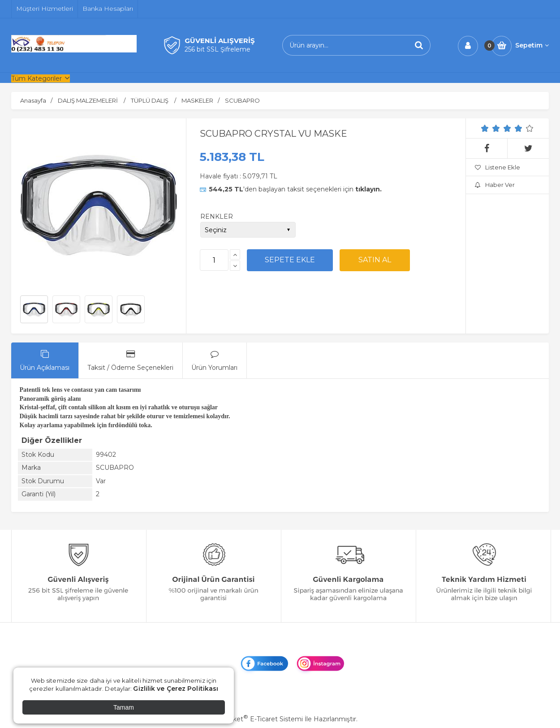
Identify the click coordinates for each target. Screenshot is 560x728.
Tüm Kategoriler (37, 78)
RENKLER (217, 217)
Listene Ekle (498, 167)
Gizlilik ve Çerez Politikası (176, 689)
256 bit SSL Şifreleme (218, 49)
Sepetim (532, 45)
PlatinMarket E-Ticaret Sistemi (253, 719)
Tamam (124, 707)
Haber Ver (495, 185)
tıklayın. (368, 189)
